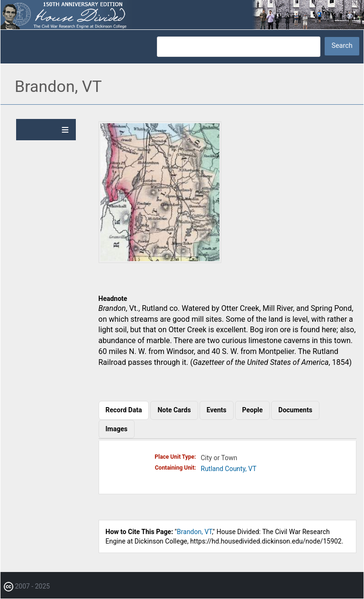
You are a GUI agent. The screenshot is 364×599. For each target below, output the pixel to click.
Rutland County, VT (229, 469)
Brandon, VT (194, 532)
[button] (160, 261)
